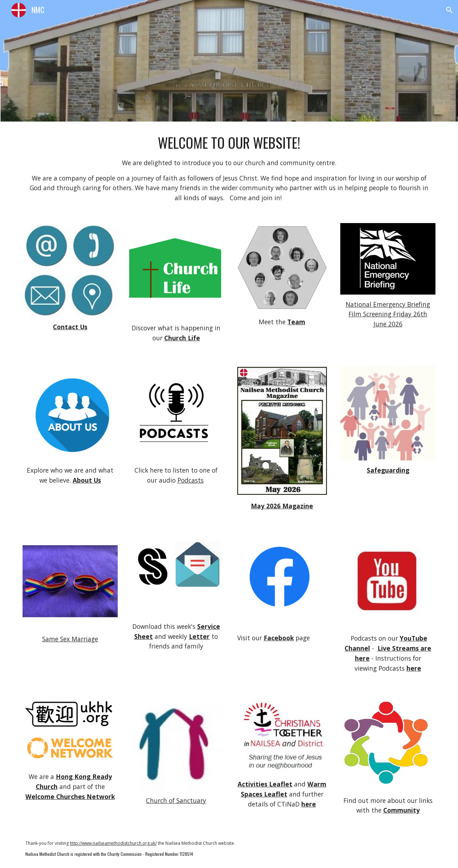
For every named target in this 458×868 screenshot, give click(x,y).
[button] (449, 10)
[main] (229, 168)
